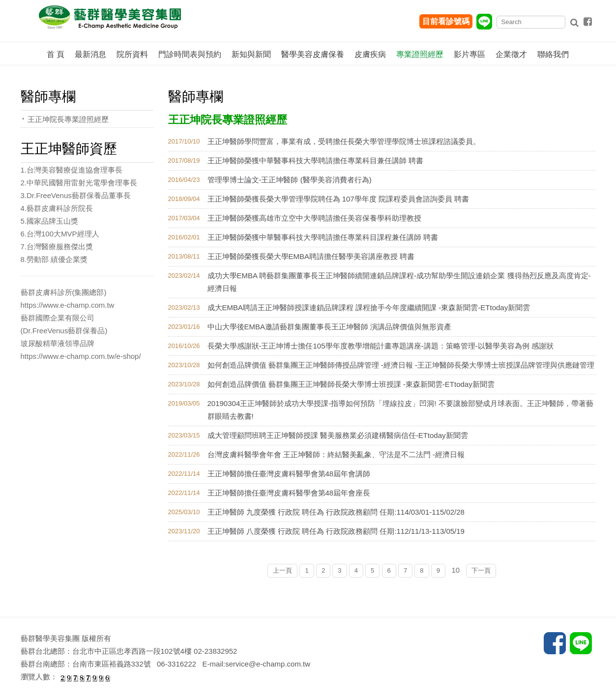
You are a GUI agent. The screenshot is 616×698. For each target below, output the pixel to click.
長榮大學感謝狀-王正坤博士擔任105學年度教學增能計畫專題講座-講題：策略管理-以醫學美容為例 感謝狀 (381, 346)
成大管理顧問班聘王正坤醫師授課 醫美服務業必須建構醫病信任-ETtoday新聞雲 (338, 435)
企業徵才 (511, 54)
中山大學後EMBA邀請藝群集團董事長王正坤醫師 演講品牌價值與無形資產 (330, 327)
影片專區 (469, 54)
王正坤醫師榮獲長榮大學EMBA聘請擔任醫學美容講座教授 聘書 (311, 256)
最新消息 (90, 54)
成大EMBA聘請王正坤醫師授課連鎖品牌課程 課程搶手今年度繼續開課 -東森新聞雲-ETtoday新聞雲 (369, 307)
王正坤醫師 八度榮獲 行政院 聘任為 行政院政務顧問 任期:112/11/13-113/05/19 (336, 531)
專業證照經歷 (420, 54)
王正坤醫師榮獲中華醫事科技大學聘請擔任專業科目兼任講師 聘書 (315, 160)
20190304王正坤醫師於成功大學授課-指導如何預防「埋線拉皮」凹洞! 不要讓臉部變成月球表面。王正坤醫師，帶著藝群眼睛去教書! (400, 410)
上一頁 (282, 570)
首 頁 (56, 54)
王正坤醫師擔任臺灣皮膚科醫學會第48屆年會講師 (289, 474)
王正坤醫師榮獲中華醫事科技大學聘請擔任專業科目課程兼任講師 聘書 (323, 237)
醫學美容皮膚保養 (313, 54)
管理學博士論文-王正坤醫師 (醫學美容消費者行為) (290, 180)
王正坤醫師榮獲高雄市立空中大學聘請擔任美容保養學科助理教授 (314, 218)
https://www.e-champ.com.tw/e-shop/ (81, 356)
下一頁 (481, 570)
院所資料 (132, 54)
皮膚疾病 (370, 54)
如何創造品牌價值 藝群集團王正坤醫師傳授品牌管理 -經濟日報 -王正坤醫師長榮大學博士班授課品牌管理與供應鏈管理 (401, 365)
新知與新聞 (251, 54)
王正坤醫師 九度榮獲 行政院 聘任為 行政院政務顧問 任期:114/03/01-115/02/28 (336, 512)
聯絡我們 (553, 54)
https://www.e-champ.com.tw (68, 305)
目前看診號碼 (446, 21)
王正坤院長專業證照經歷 (68, 119)
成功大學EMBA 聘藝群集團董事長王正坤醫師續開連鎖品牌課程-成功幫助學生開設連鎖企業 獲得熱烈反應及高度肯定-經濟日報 (399, 282)
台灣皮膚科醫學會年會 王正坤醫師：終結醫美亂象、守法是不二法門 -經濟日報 (336, 454)
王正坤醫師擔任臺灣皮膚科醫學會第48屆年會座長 (289, 493)
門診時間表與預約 (190, 54)
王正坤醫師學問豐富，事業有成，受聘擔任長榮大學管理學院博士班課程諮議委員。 (344, 141)
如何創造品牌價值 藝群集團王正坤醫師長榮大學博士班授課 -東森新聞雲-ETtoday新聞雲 (351, 384)
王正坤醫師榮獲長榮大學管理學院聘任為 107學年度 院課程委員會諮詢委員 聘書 (338, 199)
